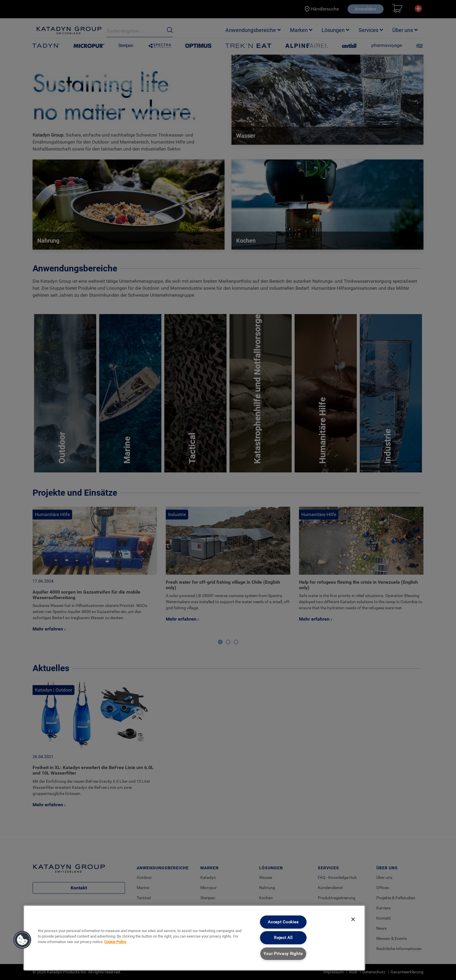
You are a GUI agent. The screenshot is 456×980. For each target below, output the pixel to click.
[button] (22, 940)
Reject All (283, 938)
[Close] (353, 919)
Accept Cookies (283, 922)
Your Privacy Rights (283, 954)
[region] (194, 938)
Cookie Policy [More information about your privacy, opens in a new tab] (115, 942)
